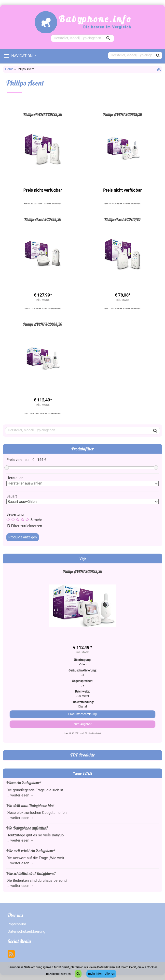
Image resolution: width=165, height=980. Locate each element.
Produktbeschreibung (82, 714)
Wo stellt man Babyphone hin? (30, 805)
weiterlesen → (22, 795)
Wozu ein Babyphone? (24, 783)
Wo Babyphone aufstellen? (27, 828)
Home (9, 69)
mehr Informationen (101, 974)
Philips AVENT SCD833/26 (43, 324)
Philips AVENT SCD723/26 (43, 115)
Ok (78, 974)
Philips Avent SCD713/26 (122, 219)
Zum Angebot (82, 724)
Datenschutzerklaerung (26, 931)
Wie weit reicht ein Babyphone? (31, 851)
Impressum (17, 924)
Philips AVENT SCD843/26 (123, 115)
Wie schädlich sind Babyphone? (31, 873)
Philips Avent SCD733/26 (43, 219)
